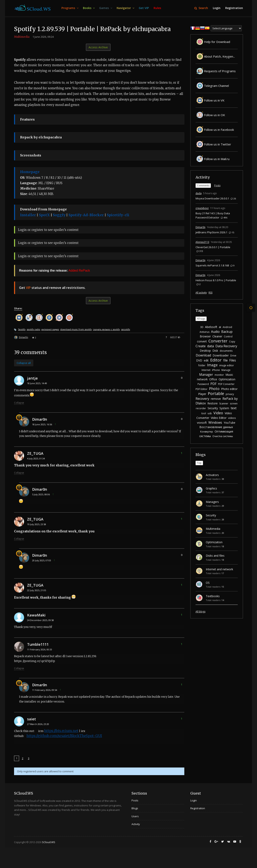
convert (202, 341)
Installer (28, 215)
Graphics (211, 488)
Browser (205, 336)
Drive (233, 356)
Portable (216, 393)
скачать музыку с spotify (106, 329)
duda (199, 193)
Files (233, 360)
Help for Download (213, 42)
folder (202, 365)
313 (200, 251)
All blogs (200, 612)
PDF (213, 384)
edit (206, 360)
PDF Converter (226, 384)
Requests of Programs (216, 71)
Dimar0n (23, 337)
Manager (206, 375)
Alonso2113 (202, 242)
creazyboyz (202, 208)
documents (226, 351)
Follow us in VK (210, 100)
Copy (232, 342)
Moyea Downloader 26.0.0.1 (212, 198)
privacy (230, 394)
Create (201, 346)
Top (199, 463)
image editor (227, 365)
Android (227, 327)
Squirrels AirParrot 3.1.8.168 (212, 265)
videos (232, 418)
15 (232, 232)
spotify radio (33, 329)
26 (233, 198)
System (224, 408)
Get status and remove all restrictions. (52, 288)
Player (202, 394)
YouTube (229, 423)
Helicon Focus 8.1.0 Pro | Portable (216, 280)
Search (201, 8)
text (234, 408)
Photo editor (229, 389)
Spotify (22, 329)
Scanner (224, 404)
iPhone (216, 370)
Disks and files (215, 556)
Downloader (221, 355)
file (225, 360)
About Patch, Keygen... (215, 56)
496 (224, 218)
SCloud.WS (49, 842)
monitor (219, 375)
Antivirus (204, 332)
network (202, 379)
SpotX (44, 215)
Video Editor (219, 418)
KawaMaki (36, 615)
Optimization (227, 379)
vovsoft (202, 423)
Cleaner (217, 336)
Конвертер (207, 432)
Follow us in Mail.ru (213, 159)
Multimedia (22, 37)
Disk (215, 351)
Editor (216, 360)
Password (203, 384)
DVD (199, 360)
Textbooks (213, 596)
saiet (32, 719)
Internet (206, 370)
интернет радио (50, 329)
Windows (215, 422)
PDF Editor (201, 389)
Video (218, 413)
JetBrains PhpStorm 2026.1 (211, 232)
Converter (218, 341)
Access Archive (98, 47)
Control (228, 337)
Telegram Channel (212, 86)
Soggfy (59, 215)
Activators (212, 475)
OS (208, 583)
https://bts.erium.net (61, 731)
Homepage (30, 172)
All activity (201, 293)
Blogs (201, 455)
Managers (212, 502)
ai (220, 327)
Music (229, 375)
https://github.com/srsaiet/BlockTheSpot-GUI (64, 736)
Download (203, 355)
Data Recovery (226, 346)
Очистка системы (223, 436)
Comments (203, 185)
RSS (211, 293)
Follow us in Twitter (213, 144)
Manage (226, 370)
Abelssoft (211, 327)
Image (212, 365)
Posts (217, 185)
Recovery (202, 399)
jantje (32, 378)
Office (213, 379)
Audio (215, 332)
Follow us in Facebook (215, 130)
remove (216, 399)
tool (204, 413)
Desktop (205, 351)
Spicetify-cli (118, 215)
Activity (203, 177)
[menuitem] (70, 8)
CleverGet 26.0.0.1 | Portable (213, 247)
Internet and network (219, 569)
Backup (227, 332)
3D (202, 327)
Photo (214, 389)
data (211, 346)
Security (213, 408)
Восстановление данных (216, 427)
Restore (213, 403)
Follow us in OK (210, 115)
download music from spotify (76, 329)
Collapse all (24, 363)
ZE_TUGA (35, 453)
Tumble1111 (38, 644)
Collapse (19, 403)
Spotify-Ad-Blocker (86, 215)
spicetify (126, 329)
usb (210, 413)
